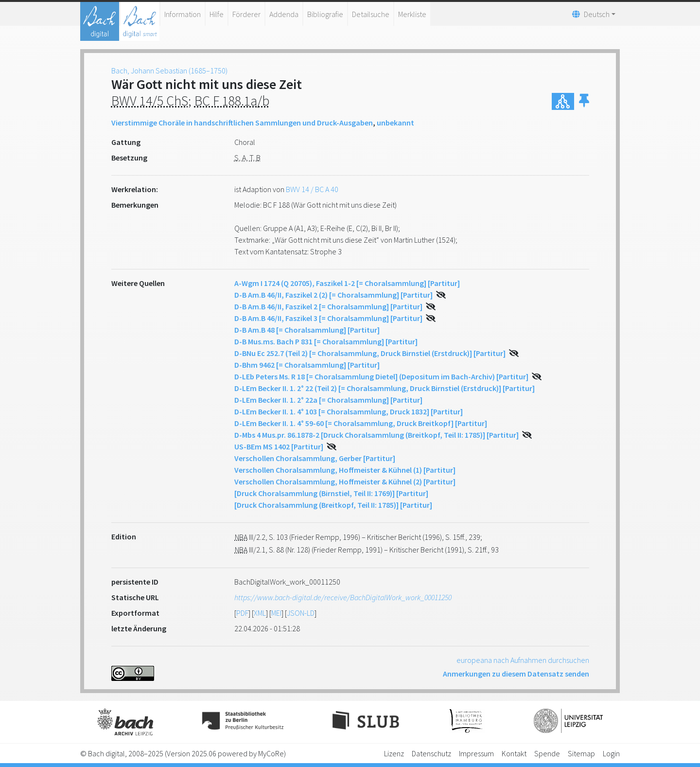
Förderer (246, 14)
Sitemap (581, 753)
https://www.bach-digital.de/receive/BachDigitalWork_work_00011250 (343, 597)
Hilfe (217, 14)
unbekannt (395, 123)
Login (611, 753)
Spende (547, 753)
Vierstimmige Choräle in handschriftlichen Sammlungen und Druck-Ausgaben (242, 123)
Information (183, 14)
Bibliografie (325, 14)
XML (260, 613)
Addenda (284, 14)
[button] (584, 101)
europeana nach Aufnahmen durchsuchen (523, 660)
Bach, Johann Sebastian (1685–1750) (169, 71)
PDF (242, 613)
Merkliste (412, 14)
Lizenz (394, 753)
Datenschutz (431, 753)
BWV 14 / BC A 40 (312, 189)
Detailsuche (371, 14)
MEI (276, 613)
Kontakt (514, 753)
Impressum (476, 753)
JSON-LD (301, 613)
